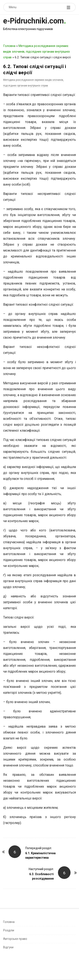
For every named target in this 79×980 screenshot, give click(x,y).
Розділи (9, 930)
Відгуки (8, 947)
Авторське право (15, 939)
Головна (9, 46)
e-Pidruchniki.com (33, 21)
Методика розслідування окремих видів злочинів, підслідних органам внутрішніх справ (36, 52)
